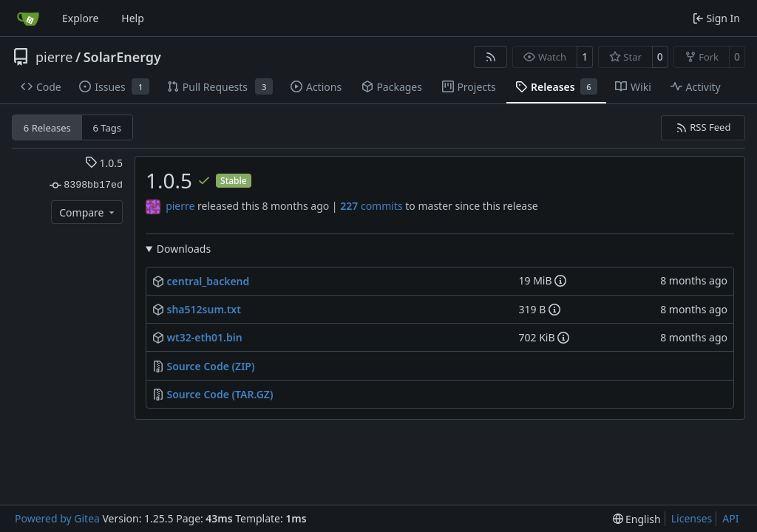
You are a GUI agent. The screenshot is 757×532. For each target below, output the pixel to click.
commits (371, 206)
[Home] (28, 18)
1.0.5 (104, 163)
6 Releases (47, 128)
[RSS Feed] (491, 57)
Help (133, 18)
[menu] (637, 519)
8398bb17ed (86, 185)
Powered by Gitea (57, 518)
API (730, 518)
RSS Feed (703, 127)
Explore (80, 18)
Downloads (184, 249)
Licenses (692, 518)
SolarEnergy (122, 57)
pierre (54, 57)
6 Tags (108, 128)
